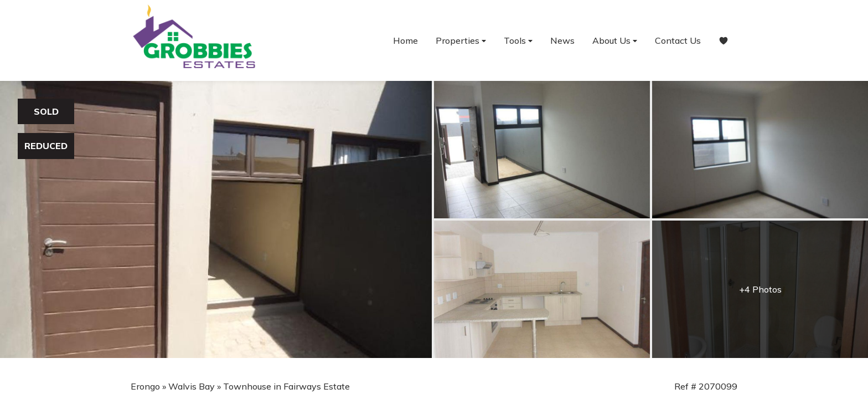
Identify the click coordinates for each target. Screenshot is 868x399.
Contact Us (678, 40)
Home (405, 40)
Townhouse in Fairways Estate (286, 386)
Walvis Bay (192, 386)
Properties (461, 41)
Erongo (145, 386)
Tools (518, 41)
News (562, 40)
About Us (615, 41)
